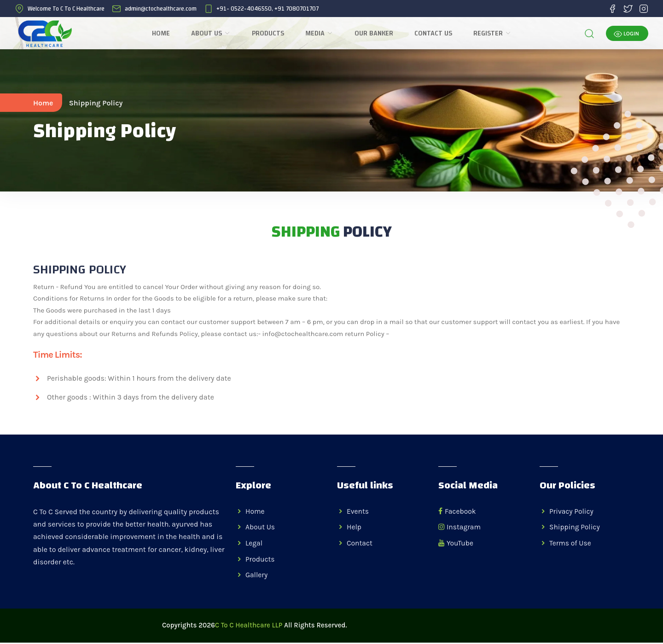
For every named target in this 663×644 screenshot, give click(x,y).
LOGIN (626, 35)
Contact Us (435, 34)
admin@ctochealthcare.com (161, 9)
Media (321, 34)
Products (269, 34)
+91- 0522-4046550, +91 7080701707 (268, 9)
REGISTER (494, 34)
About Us (212, 34)
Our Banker (375, 34)
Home (162, 34)
